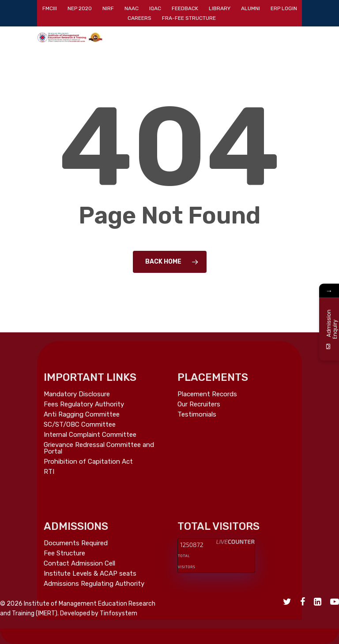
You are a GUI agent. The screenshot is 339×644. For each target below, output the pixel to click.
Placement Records (207, 394)
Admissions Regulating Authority (94, 584)
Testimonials (197, 415)
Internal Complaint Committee (90, 435)
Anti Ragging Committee (82, 415)
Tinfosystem (119, 613)
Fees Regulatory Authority (84, 404)
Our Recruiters (199, 404)
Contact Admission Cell (79, 564)
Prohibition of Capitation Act (88, 462)
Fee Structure (64, 553)
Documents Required (76, 543)
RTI (49, 472)
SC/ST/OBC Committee (80, 425)
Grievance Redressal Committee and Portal (99, 448)
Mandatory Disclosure (77, 394)
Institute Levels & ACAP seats (90, 574)
